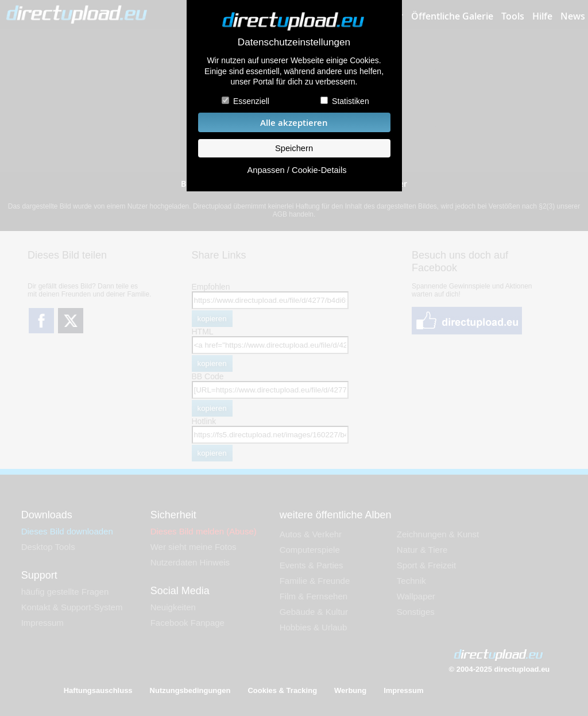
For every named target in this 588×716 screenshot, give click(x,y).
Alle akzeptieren (294, 123)
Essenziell (251, 101)
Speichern (294, 148)
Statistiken (351, 101)
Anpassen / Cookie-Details (297, 170)
